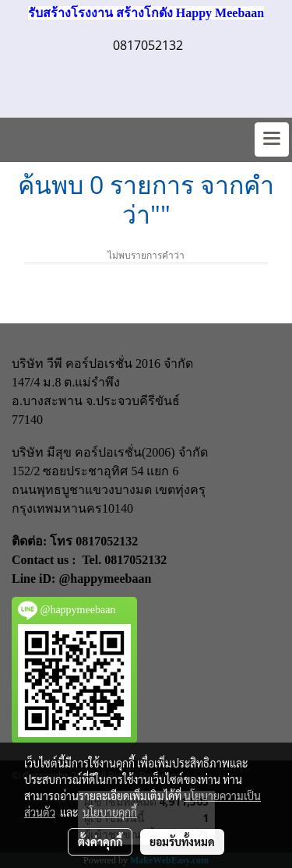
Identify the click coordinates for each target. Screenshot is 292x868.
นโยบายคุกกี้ (110, 812)
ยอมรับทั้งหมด (182, 842)
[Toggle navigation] (272, 139)
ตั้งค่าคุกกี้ (100, 842)
